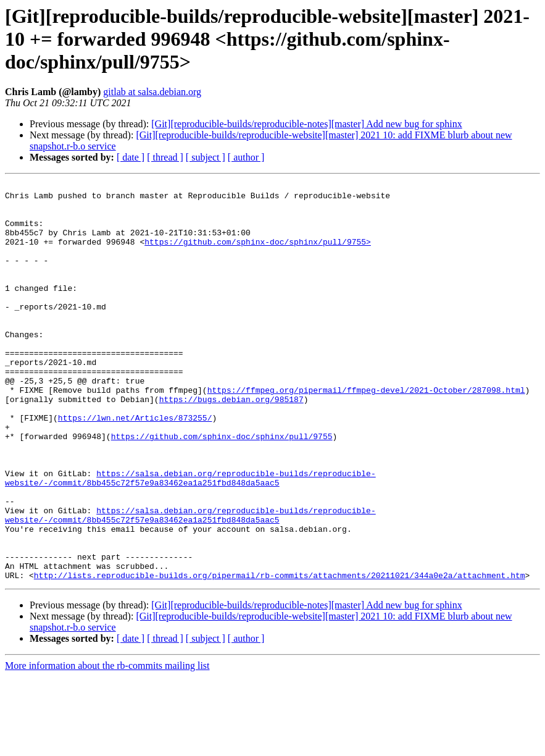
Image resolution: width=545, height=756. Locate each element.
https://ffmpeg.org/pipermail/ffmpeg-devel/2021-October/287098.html (366, 432)
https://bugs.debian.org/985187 (231, 443)
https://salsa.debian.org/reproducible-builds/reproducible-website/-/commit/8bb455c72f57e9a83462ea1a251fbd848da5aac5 (190, 538)
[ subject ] (206, 157)
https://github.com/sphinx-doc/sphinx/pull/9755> (258, 254)
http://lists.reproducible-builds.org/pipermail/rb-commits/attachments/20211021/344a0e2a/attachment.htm (280, 655)
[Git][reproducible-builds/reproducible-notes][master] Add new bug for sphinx (306, 124)
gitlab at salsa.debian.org (152, 92)
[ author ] (246, 157)
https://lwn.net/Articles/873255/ (135, 466)
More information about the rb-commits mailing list (107, 745)
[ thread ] (165, 157)
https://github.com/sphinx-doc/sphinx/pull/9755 (222, 488)
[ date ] (131, 157)
